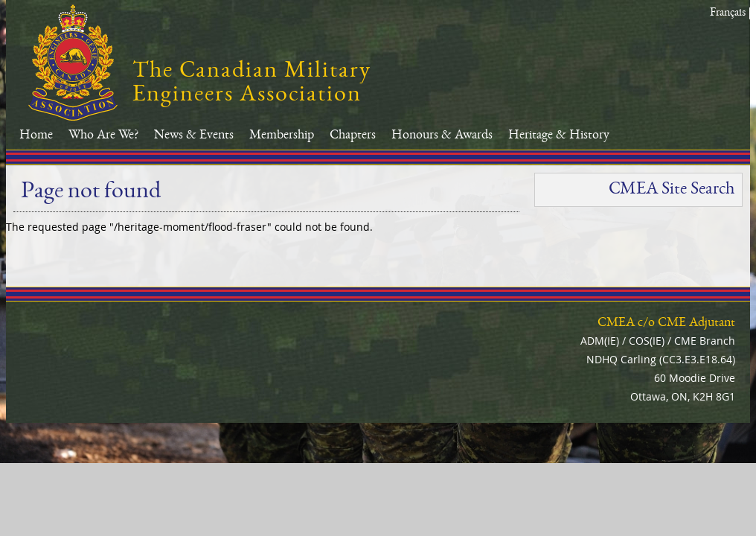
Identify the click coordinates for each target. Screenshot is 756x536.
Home (36, 135)
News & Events (194, 135)
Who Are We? (103, 135)
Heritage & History (559, 135)
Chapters (353, 135)
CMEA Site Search (672, 190)
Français (728, 13)
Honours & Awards (442, 135)
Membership (282, 135)
